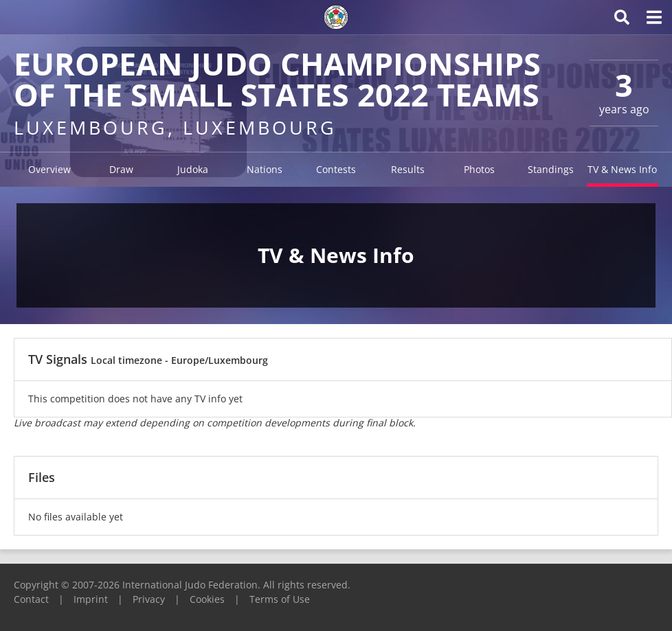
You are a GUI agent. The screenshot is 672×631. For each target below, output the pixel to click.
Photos (479, 169)
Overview (49, 169)
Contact (31, 599)
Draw (121, 169)
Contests (336, 169)
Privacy (149, 599)
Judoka (193, 169)
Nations (265, 169)
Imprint (91, 599)
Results (408, 169)
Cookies (207, 599)
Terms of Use (280, 599)
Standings (551, 169)
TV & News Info (622, 169)
